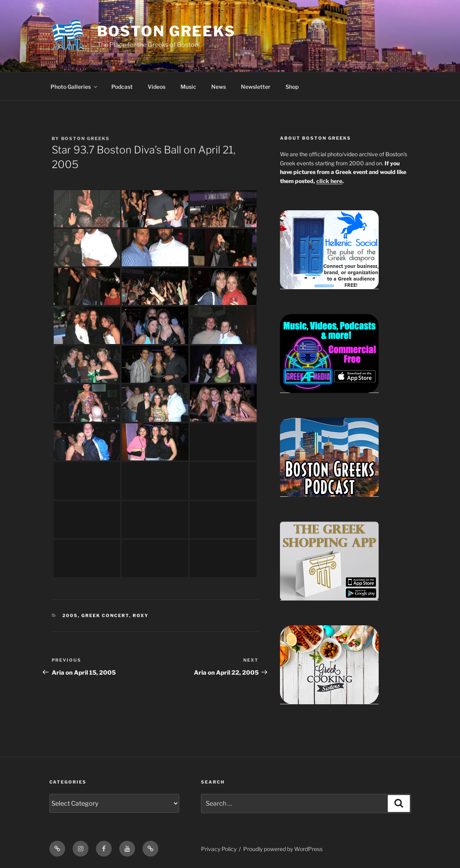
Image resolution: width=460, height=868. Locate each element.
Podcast (122, 87)
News (219, 87)
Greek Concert (105, 615)
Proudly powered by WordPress (283, 849)
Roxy (141, 615)
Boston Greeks (166, 31)
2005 (70, 615)
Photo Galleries (74, 87)
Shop (292, 87)
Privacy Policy (219, 849)
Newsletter (256, 87)
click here (329, 181)
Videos (157, 87)
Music (188, 87)
